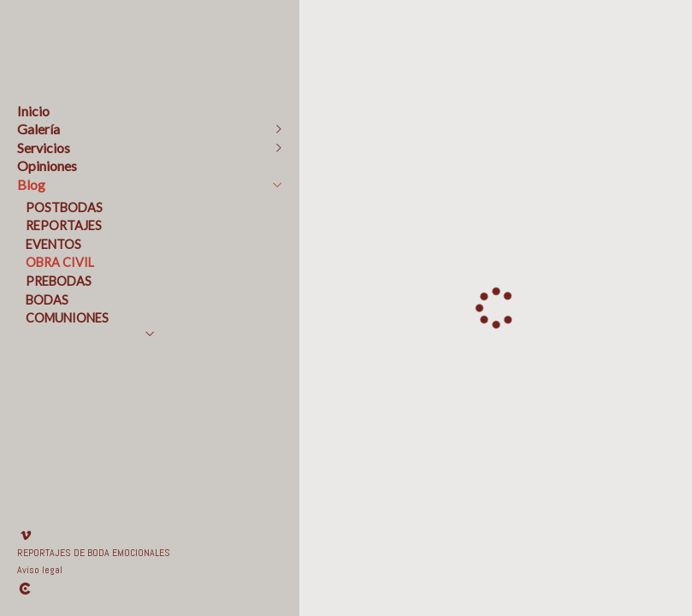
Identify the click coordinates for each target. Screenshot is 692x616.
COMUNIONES (67, 318)
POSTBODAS (64, 207)
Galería (38, 129)
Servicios (44, 148)
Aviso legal (40, 570)
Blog (31, 184)
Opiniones (47, 166)
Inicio (33, 111)
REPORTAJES (64, 225)
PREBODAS (59, 281)
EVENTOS (53, 244)
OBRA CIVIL (60, 262)
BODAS (47, 300)
